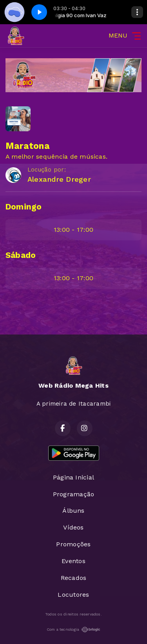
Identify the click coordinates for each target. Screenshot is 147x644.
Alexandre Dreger (59, 179)
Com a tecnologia (74, 630)
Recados (74, 578)
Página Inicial (73, 477)
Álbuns (73, 511)
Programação (74, 494)
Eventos (73, 561)
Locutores (73, 595)
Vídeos (73, 527)
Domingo (24, 207)
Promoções (73, 544)
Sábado (21, 255)
